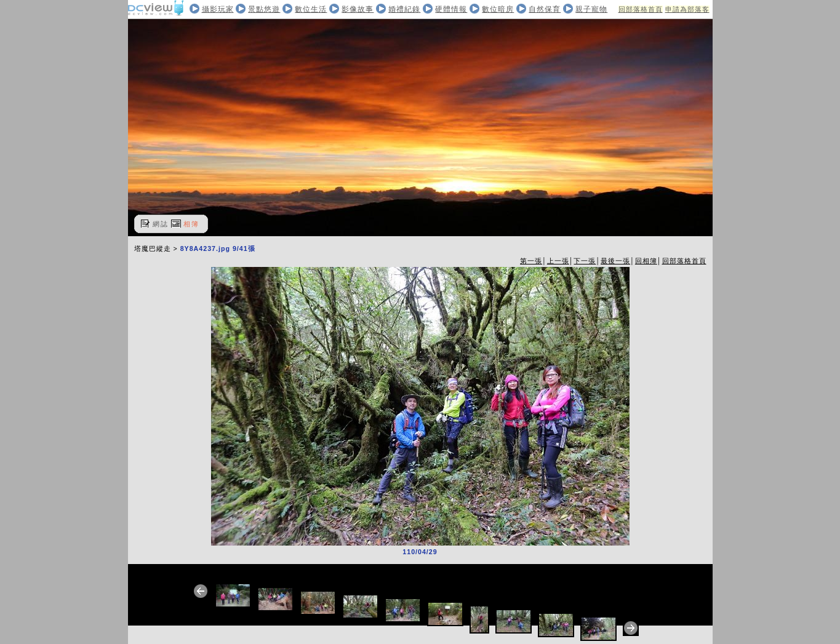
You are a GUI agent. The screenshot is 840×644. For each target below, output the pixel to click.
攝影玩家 (218, 9)
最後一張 (615, 261)
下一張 (585, 261)
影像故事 (358, 9)
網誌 (161, 224)
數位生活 (311, 9)
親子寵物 (591, 9)
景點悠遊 (264, 9)
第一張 (531, 261)
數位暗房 (498, 9)
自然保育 (545, 9)
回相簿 (646, 261)
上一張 (558, 261)
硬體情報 (451, 9)
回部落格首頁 (641, 9)
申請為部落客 (687, 9)
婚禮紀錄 (404, 9)
